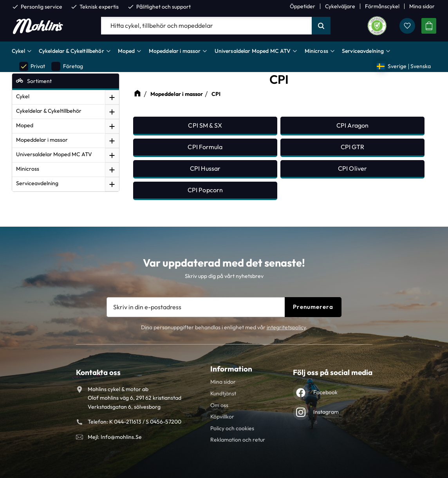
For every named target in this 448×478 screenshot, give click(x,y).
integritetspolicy (286, 327)
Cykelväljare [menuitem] (340, 6)
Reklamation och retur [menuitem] (238, 440)
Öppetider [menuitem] (303, 6)
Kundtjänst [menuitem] (223, 393)
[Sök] (321, 26)
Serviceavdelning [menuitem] (363, 51)
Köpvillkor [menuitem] (222, 417)
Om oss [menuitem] (219, 405)
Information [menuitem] (231, 369)
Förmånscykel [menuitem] (382, 6)
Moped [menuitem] (126, 51)
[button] (407, 26)
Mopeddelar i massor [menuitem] (175, 51)
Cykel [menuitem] (18, 51)
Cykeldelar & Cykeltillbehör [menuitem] (71, 51)
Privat (32, 66)
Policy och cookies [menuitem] (232, 428)
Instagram (326, 412)
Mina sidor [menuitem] (422, 6)
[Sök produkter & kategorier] (206, 26)
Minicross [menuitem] (316, 51)
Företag (67, 66)
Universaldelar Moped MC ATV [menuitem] (253, 51)
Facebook (325, 392)
